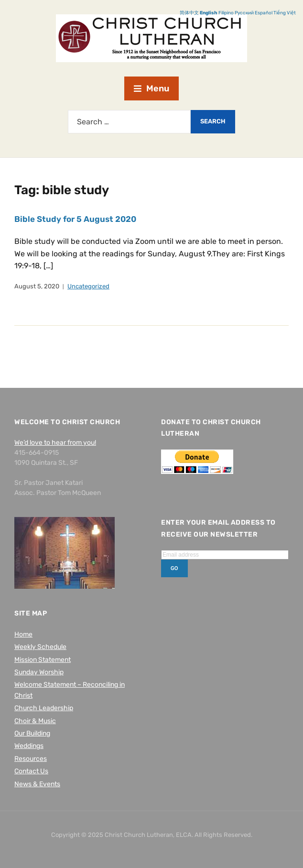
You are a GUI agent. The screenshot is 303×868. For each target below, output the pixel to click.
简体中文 (189, 13)
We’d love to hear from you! (55, 443)
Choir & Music (35, 721)
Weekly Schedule (40, 647)
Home (23, 634)
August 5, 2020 (37, 286)
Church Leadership (44, 708)
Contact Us (31, 771)
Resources (31, 759)
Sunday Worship (39, 672)
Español (264, 13)
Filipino (226, 13)
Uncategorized (88, 286)
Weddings (29, 746)
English (209, 13)
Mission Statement (43, 660)
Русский (244, 13)
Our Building (32, 733)
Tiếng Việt (285, 13)
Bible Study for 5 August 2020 (75, 219)
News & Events (37, 784)
